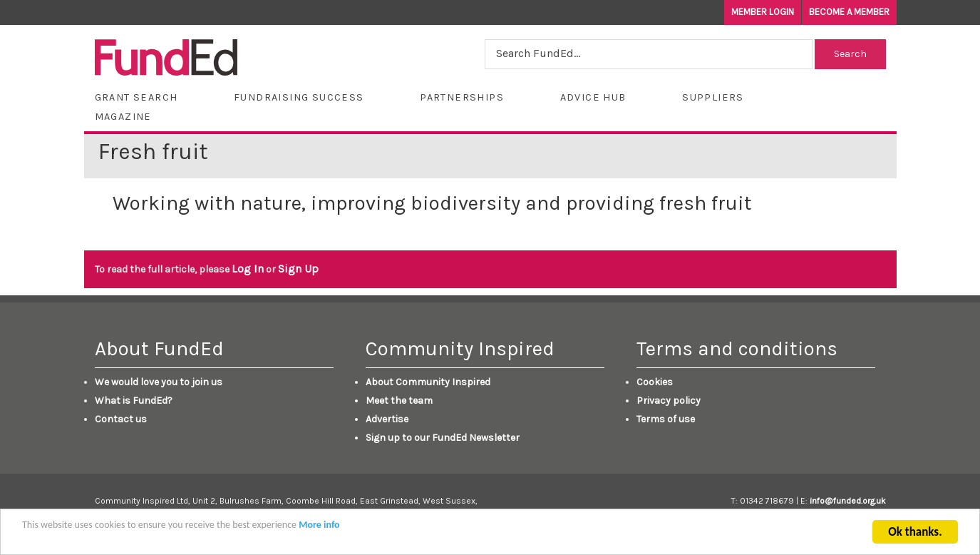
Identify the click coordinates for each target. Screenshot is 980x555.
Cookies (655, 382)
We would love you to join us (159, 382)
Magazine (123, 117)
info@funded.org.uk (848, 501)
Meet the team (399, 401)
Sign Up (298, 269)
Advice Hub (593, 97)
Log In (248, 269)
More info (319, 528)
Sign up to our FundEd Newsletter (443, 438)
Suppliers (713, 97)
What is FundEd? (134, 401)
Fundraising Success (299, 97)
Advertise (387, 419)
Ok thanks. (915, 535)
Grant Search (136, 97)
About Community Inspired (428, 382)
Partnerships (462, 97)
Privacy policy (669, 401)
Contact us (121, 419)
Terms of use (666, 419)
